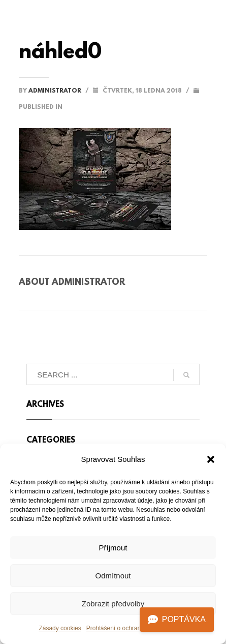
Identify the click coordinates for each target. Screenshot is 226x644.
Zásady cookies (60, 628)
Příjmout (113, 548)
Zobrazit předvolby (113, 604)
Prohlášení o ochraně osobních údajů (137, 628)
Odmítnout (113, 576)
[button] (211, 459)
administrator (56, 91)
